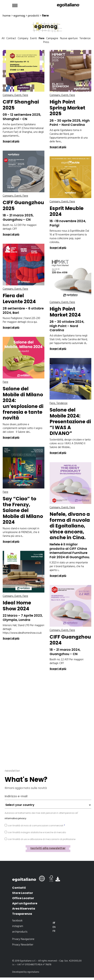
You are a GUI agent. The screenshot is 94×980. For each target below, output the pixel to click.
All (3, 38)
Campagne (52, 38)
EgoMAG (19, 16)
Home (7, 16)
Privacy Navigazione (23, 939)
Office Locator (23, 898)
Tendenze (85, 38)
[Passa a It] (54, 923)
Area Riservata (24, 909)
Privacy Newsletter (23, 945)
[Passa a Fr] (54, 931)
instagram (18, 926)
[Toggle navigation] (15, 6)
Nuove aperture (69, 38)
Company (23, 38)
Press (46, 42)
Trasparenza (22, 914)
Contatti (19, 888)
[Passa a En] (54, 927)
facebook (17, 921)
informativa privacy (15, 818)
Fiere (42, 38)
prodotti (33, 16)
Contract (11, 38)
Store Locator (23, 893)
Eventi (33, 38)
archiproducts (20, 932)
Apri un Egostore (25, 903)
